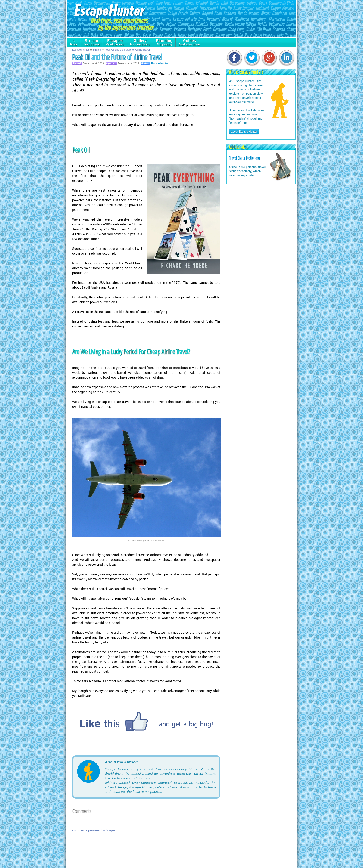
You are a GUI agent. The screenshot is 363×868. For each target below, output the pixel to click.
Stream (97, 50)
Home (74, 42)
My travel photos (140, 42)
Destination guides (189, 42)
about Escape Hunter (244, 132)
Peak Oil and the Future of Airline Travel (127, 50)
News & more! (91, 42)
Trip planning (164, 42)
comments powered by (94, 830)
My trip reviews (115, 42)
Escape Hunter (81, 50)
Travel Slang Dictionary (244, 158)
